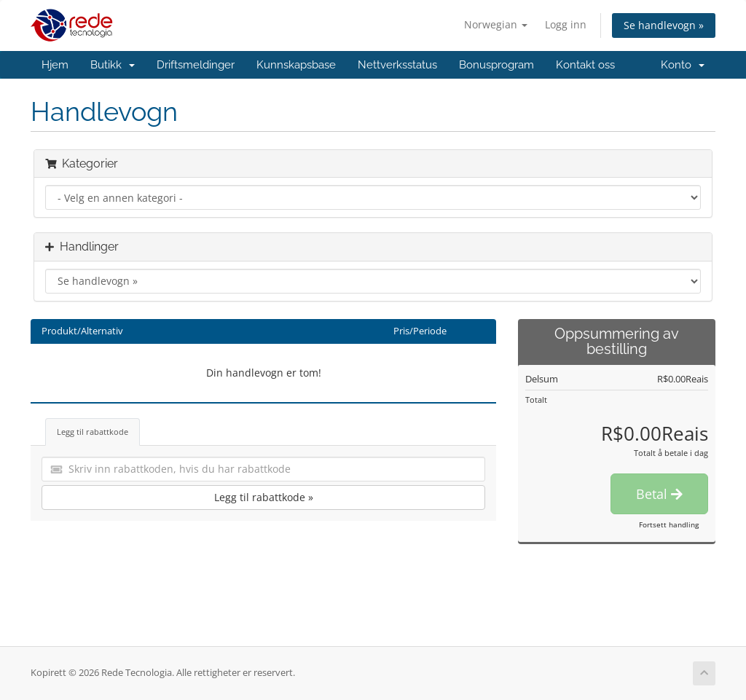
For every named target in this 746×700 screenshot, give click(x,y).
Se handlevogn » (664, 25)
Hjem (55, 65)
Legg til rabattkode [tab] (93, 432)
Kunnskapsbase (296, 65)
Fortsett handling (669, 524)
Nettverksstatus (397, 65)
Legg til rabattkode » (264, 497)
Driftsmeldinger (196, 65)
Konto (683, 65)
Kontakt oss (585, 65)
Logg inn (566, 24)
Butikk (113, 65)
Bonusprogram (496, 65)
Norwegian (496, 24)
